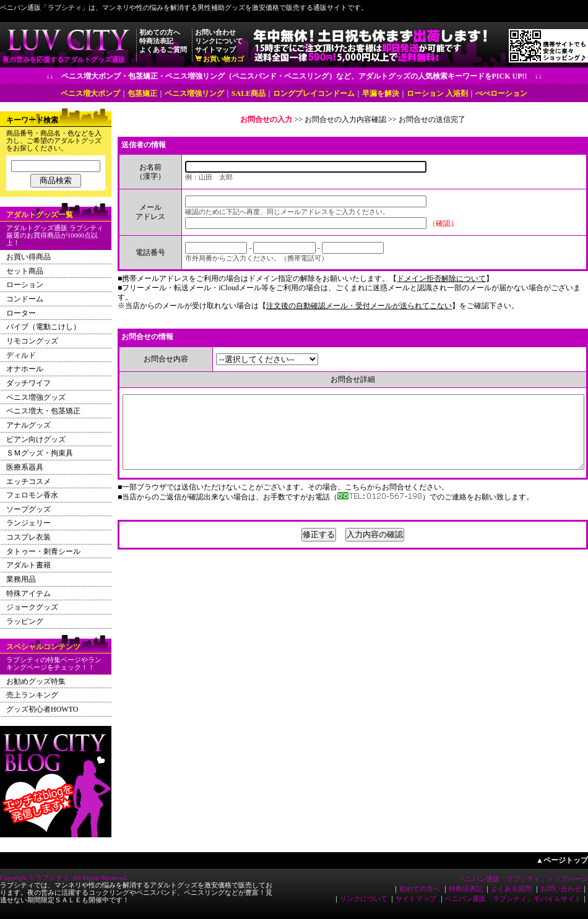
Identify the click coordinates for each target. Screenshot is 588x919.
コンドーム (25, 299)
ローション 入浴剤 (437, 93)
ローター (21, 313)
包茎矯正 (142, 93)
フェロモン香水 (32, 495)
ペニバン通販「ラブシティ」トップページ (523, 879)
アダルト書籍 (28, 565)
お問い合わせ (215, 32)
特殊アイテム (28, 593)
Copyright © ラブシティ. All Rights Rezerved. (64, 878)
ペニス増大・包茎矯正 (43, 411)
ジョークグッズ (32, 607)
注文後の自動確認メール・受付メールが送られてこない (359, 306)
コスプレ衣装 (28, 537)
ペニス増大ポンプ (90, 93)
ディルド (21, 355)
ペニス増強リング (194, 93)
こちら (356, 502)
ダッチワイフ (28, 383)
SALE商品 (249, 93)
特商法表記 (156, 41)
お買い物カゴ (223, 59)
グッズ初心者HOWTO (42, 709)
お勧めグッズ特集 (36, 681)
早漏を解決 (381, 93)
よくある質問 (511, 889)
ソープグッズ (28, 509)
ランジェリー (28, 523)
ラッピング (25, 621)
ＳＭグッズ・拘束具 (40, 453)
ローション (25, 285)
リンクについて (219, 41)
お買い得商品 (28, 257)
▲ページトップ (562, 860)
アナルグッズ (28, 425)
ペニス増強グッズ (36, 397)
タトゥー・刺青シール (43, 551)
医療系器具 (25, 467)
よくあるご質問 (163, 50)
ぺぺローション (501, 93)
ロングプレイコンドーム (314, 93)
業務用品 (21, 579)
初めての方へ (160, 32)
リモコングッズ (32, 341)
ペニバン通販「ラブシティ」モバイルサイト (513, 899)
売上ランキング (32, 695)
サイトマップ (215, 50)
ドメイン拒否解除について (441, 278)
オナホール (25, 369)
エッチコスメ (28, 481)
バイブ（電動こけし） (43, 327)
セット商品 (25, 271)
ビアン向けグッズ (36, 439)
